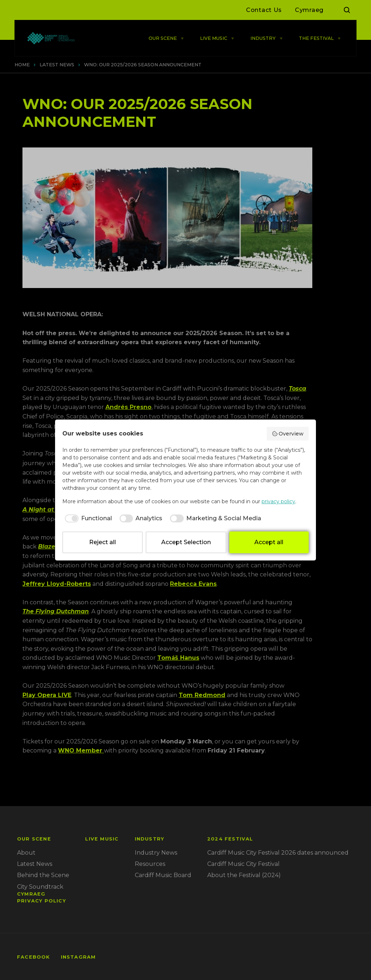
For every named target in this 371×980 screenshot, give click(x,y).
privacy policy (278, 501)
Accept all (269, 542)
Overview (288, 434)
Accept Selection (186, 542)
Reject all (103, 542)
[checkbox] (87, 518)
